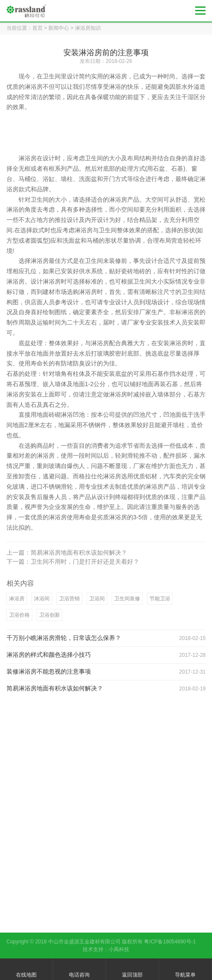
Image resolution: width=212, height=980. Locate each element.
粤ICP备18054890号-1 (170, 942)
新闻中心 (59, 28)
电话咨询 (79, 970)
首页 (37, 28)
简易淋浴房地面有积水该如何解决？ (79, 552)
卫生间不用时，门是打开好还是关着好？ (85, 562)
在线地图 (26, 970)
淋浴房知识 (88, 28)
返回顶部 (132, 970)
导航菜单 (185, 970)
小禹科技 (119, 949)
